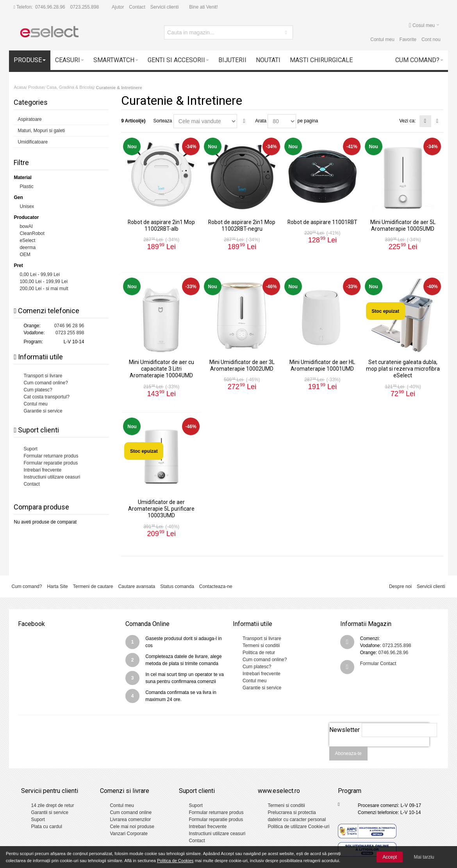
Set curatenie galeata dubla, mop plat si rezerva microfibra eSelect (403, 369)
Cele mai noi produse (132, 827)
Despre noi (400, 586)
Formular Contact (378, 664)
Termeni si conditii (261, 646)
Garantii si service (49, 812)
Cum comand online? (46, 383)
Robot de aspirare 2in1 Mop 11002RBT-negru (242, 225)
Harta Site (57, 586)
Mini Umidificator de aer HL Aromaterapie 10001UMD (322, 365)
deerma (28, 247)
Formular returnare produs (51, 456)
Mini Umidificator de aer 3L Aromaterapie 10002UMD (242, 365)
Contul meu (382, 39)
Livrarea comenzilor (130, 820)
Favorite (408, 39)
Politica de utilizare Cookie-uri (298, 827)
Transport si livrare (43, 376)
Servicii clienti (165, 7)
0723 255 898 (70, 333)
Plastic (26, 187)
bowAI (26, 226)
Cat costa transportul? (46, 397)
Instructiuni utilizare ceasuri (52, 477)
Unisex (27, 206)
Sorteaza (162, 121)
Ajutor (118, 7)
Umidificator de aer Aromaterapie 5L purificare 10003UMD (161, 509)
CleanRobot (32, 233)
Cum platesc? (38, 390)
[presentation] (379, 751)
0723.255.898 (85, 7)
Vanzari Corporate (129, 834)
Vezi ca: (407, 121)
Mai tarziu (424, 857)
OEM (25, 255)
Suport (30, 449)
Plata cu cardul (46, 827)
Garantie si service (43, 411)
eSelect (27, 240)
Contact (137, 7)
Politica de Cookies (175, 861)
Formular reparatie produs (51, 463)
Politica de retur (259, 653)
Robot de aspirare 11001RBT (322, 222)
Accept (390, 857)
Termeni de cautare (93, 586)
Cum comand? (27, 586)
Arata (261, 121)
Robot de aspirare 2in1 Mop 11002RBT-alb (161, 225)
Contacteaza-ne (216, 586)
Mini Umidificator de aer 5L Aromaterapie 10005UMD (403, 225)
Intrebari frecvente (42, 470)
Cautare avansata (137, 586)
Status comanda (177, 586)
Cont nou (431, 39)
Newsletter (345, 730)
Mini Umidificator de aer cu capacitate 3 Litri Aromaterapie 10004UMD (162, 369)
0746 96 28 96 (69, 326)
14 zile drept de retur (52, 805)
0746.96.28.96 (50, 7)
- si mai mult (44, 289)
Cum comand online (131, 812)
